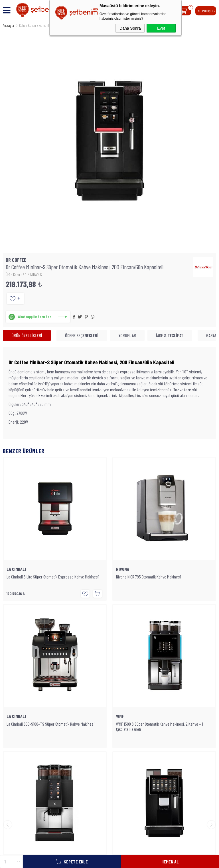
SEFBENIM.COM (107, 813)
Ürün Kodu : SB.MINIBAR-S (24, 275)
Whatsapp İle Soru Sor (34, 317)
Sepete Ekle (76, 862)
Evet (161, 28)
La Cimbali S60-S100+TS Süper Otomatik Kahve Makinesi (160, 577)
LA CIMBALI (126, 569)
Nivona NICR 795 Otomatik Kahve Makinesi (39, 577)
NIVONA (13, 569)
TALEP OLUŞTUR (206, 11)
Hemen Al (170, 862)
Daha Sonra (130, 28)
